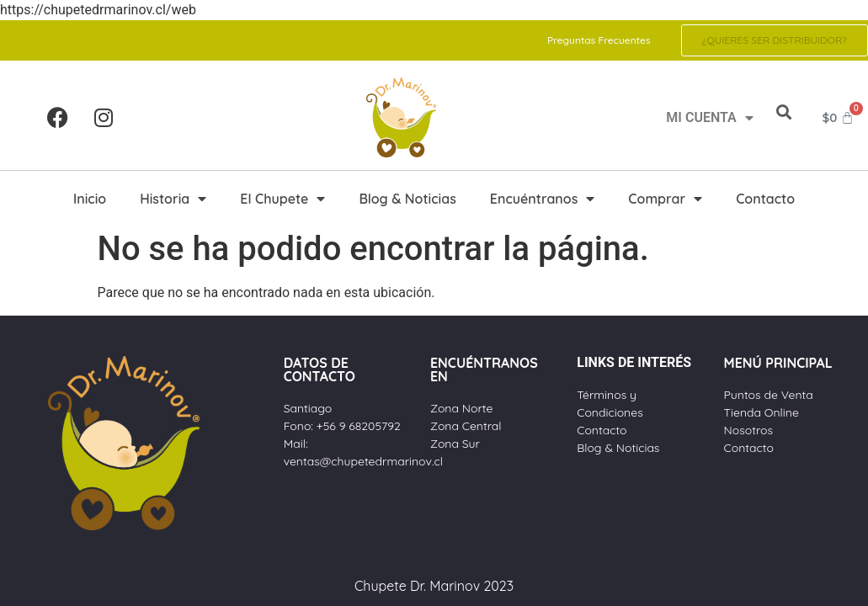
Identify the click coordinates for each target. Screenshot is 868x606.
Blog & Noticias (407, 199)
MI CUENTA (709, 118)
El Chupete (282, 199)
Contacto (765, 199)
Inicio (90, 199)
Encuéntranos (543, 199)
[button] (783, 112)
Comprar (665, 199)
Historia (173, 199)
